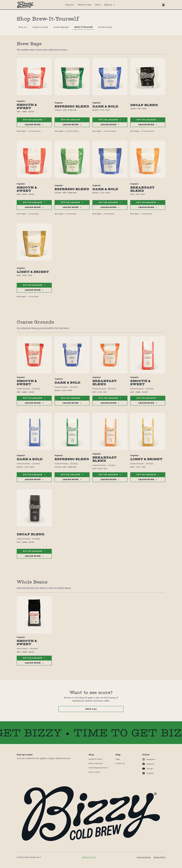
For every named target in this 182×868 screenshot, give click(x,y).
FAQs (118, 759)
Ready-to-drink (95, 759)
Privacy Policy (159, 857)
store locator (94, 772)
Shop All (70, 5)
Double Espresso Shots (98, 768)
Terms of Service (144, 857)
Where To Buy (84, 5)
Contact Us (120, 763)
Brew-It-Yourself (96, 763)
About (98, 5)
